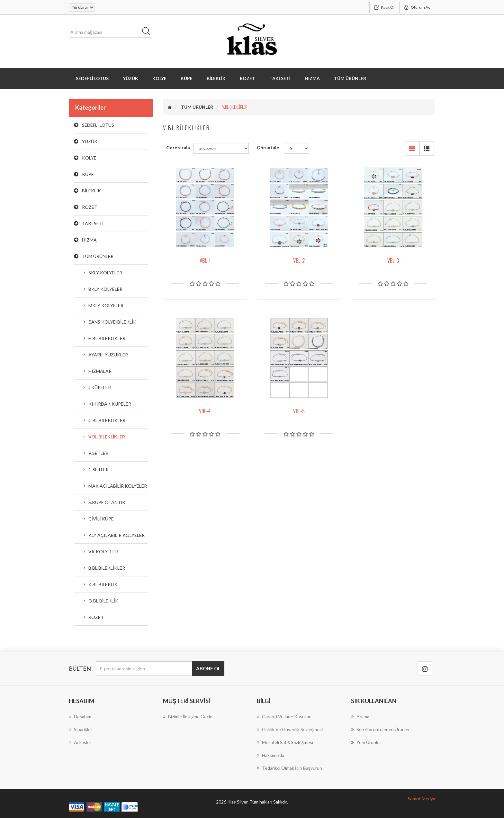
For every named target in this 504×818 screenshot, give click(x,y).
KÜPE (187, 78)
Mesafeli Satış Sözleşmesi (285, 742)
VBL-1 (205, 261)
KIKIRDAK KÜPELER (110, 404)
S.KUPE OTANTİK (107, 502)
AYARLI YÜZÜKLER (108, 355)
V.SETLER (98, 453)
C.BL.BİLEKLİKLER (107, 420)
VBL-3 (393, 261)
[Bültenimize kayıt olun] (144, 669)
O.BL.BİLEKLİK (103, 601)
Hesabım (80, 717)
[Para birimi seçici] (82, 7)
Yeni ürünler (366, 742)
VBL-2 (299, 261)
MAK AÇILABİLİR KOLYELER (118, 486)
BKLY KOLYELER (105, 289)
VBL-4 (205, 411)
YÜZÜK (130, 78)
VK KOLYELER (103, 551)
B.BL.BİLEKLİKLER (107, 568)
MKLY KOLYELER (106, 305)
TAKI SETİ (280, 78)
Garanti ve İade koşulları (284, 717)
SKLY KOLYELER (105, 273)
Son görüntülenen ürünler (380, 730)
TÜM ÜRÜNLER (98, 256)
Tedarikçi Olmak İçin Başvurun (289, 768)
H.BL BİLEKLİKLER (107, 338)
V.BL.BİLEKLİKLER (107, 437)
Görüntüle (268, 147)
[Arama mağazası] (111, 32)
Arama (360, 717)
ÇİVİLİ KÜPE (101, 519)
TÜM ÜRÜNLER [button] (350, 78)
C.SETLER (99, 469)
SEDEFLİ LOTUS (92, 78)
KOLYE (159, 78)
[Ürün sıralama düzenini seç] (221, 148)
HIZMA (312, 78)
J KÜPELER (100, 387)
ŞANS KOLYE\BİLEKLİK (112, 322)
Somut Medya (421, 799)
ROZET (248, 78)
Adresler (80, 742)
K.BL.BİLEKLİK (103, 584)
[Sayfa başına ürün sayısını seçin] (297, 148)
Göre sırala (178, 147)
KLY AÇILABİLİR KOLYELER (117, 535)
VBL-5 (299, 411)
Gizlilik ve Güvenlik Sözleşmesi (290, 729)
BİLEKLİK (216, 78)
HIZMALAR (100, 371)
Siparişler (81, 729)
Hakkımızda (270, 755)
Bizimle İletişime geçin (188, 717)
